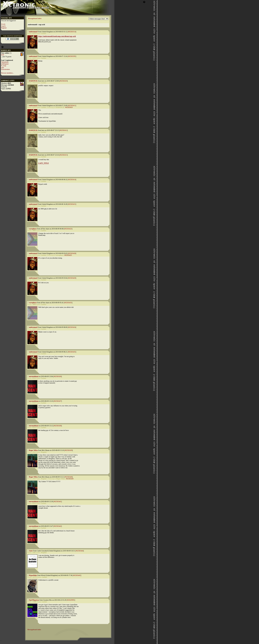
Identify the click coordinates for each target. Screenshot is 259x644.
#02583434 (72, 327)
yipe (3, 67)
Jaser (31, 551)
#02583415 (72, 204)
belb (3, 55)
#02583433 (68, 303)
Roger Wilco (33, 450)
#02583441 (58, 502)
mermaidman (34, 376)
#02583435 (72, 352)
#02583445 (77, 575)
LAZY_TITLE (44, 163)
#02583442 (58, 526)
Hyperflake (33, 575)
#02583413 (64, 155)
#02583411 (72, 105)
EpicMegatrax (34, 600)
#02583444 (80, 551)
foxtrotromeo (6, 69)
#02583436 (58, 376)
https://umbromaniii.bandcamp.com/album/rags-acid (57, 36)
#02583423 (68, 229)
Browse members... (8, 73)
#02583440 (68, 477)
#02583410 (64, 81)
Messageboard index (35, 18)
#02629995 (71, 600)
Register (4, 28)
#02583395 (72, 56)
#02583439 (68, 450)
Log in (3, 26)
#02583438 (58, 426)
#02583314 (72, 32)
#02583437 (58, 401)
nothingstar (5, 64)
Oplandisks (5, 62)
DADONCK (33, 81)
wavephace (33, 229)
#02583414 (72, 180)
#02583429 (72, 278)
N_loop (4, 66)
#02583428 (72, 253)
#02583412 (64, 130)
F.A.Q (3, 24)
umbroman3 (33, 32)
